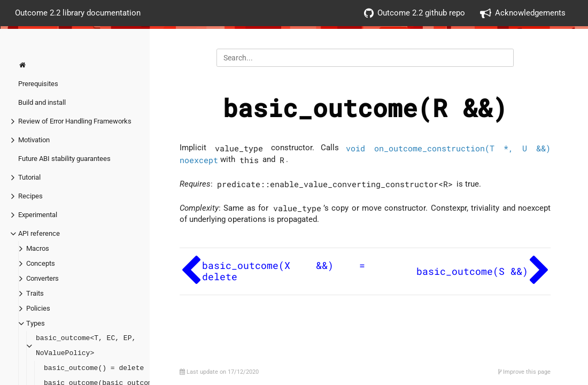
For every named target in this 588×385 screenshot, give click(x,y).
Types (36, 323)
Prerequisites (38, 84)
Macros (38, 248)
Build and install (42, 102)
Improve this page (524, 372)
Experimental (38, 215)
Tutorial (29, 177)
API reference (39, 233)
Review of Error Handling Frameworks (75, 121)
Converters (42, 278)
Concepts (41, 263)
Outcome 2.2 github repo (415, 13)
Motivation (34, 140)
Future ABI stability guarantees (64, 159)
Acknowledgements (523, 13)
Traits (35, 293)
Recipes (30, 196)
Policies (38, 308)
